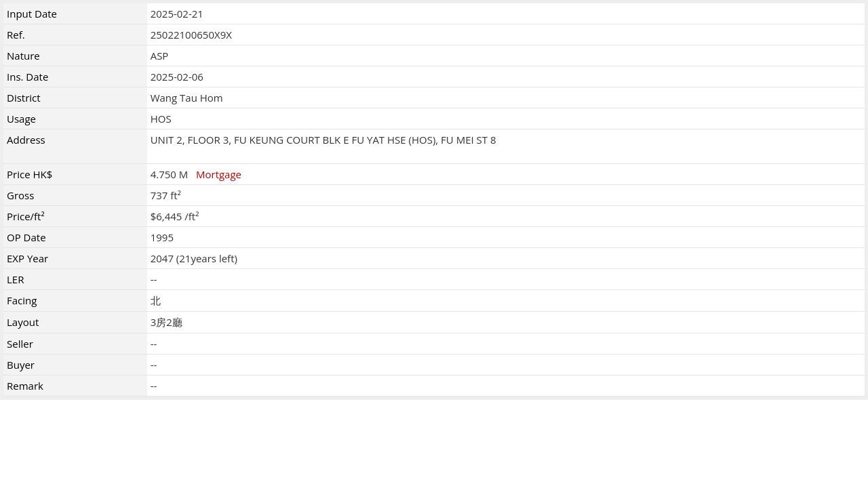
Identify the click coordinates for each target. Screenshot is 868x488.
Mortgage (219, 174)
